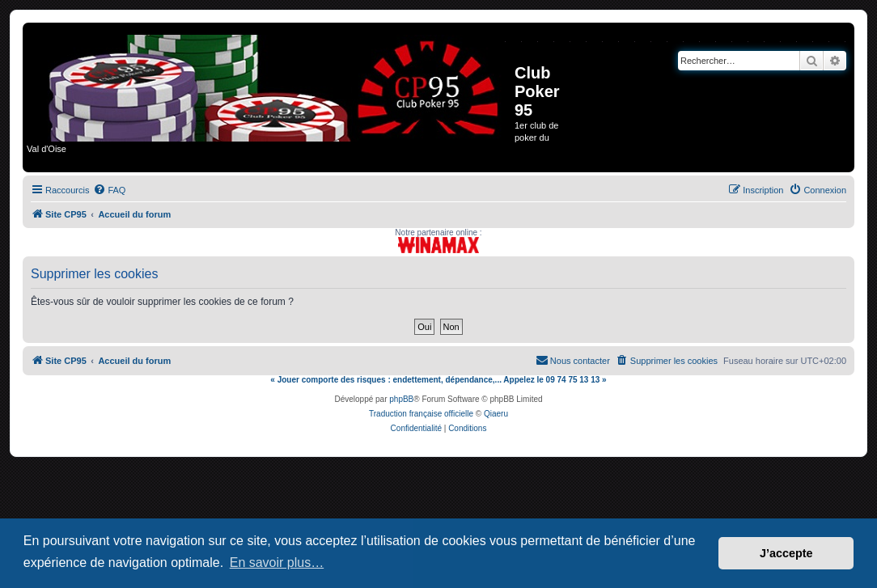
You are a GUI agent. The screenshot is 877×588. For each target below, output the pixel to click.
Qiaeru (496, 414)
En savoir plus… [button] (277, 563)
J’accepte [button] (786, 553)
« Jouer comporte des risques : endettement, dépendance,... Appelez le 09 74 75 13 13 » (438, 380)
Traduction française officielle (421, 414)
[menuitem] (109, 190)
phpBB (401, 399)
